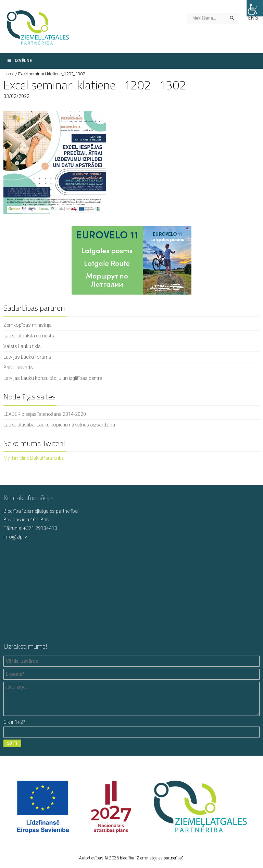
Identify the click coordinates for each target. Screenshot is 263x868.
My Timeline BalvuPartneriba (34, 458)
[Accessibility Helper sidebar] (255, 8)
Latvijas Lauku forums (27, 357)
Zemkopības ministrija (28, 325)
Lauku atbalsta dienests (29, 336)
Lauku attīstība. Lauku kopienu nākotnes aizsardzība (59, 425)
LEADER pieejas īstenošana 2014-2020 (45, 414)
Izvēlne (19, 61)
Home (9, 74)
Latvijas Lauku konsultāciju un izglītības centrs (53, 378)
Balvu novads (18, 368)
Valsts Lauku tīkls (22, 346)
